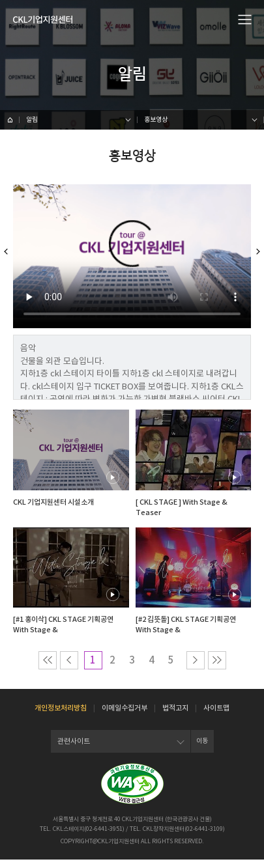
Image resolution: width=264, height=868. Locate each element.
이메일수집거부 (125, 716)
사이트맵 (216, 716)
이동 (202, 750)
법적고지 (175, 716)
